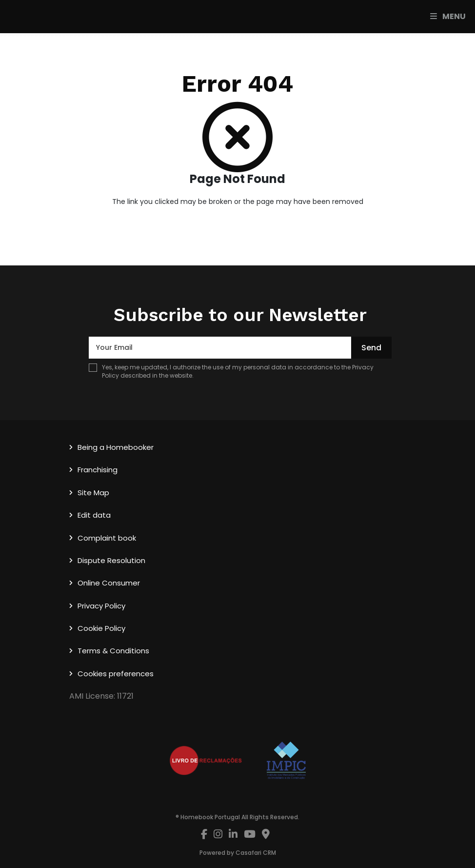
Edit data (94, 515)
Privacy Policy (101, 606)
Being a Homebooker (116, 447)
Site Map (93, 493)
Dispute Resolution (111, 560)
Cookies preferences (116, 674)
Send (371, 348)
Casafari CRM (256, 853)
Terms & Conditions (113, 651)
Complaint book (107, 538)
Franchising (98, 470)
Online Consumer (109, 583)
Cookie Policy (101, 628)
